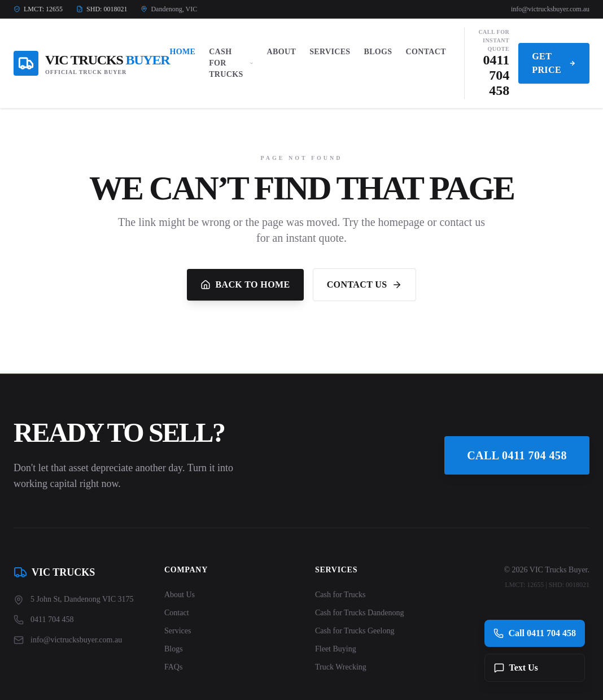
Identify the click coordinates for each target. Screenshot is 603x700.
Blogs (378, 52)
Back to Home (245, 285)
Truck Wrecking (341, 667)
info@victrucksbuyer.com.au (550, 9)
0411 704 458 (497, 75)
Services (330, 52)
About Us (180, 595)
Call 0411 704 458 (517, 455)
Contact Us (364, 285)
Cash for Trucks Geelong (355, 631)
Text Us (516, 668)
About (282, 52)
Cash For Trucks (231, 63)
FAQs (173, 667)
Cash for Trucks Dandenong (360, 613)
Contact (425, 52)
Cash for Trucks (340, 595)
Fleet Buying (336, 649)
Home (182, 52)
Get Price (554, 63)
